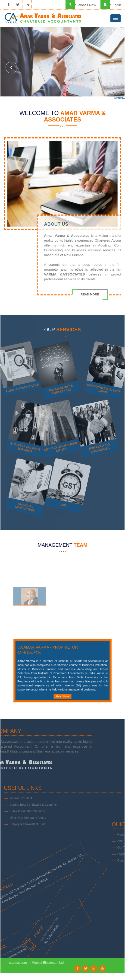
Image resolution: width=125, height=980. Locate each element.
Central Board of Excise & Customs (33, 819)
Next (114, 67)
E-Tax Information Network (27, 826)
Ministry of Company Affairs (28, 832)
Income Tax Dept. (21, 813)
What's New (81, 5)
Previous (11, 67)
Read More (62, 689)
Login (111, 5)
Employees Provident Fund (28, 839)
